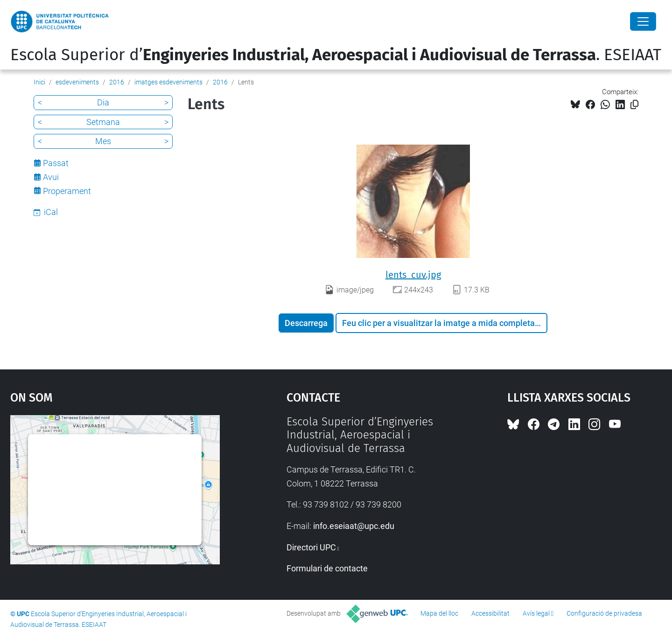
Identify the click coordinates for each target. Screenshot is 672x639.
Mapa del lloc (439, 613)
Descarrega (306, 323)
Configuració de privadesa (604, 613)
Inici (39, 82)
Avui (51, 177)
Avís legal (536, 613)
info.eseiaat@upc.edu (354, 526)
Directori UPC (311, 547)
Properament (67, 191)
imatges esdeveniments (168, 82)
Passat (56, 163)
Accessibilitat (490, 613)
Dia (103, 102)
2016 (117, 82)
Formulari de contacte (327, 568)
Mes (103, 141)
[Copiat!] (634, 105)
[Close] (643, 21)
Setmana (103, 122)
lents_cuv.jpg (413, 275)
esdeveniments (77, 82)
